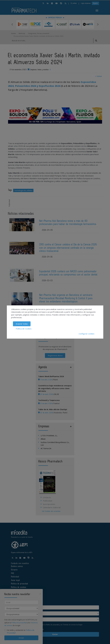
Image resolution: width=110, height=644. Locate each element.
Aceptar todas (22, 324)
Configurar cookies (87, 334)
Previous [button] (12, 24)
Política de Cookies (24, 329)
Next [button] (98, 24)
